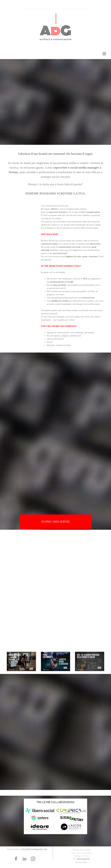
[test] (55, 522)
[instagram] (33, 859)
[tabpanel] (55, 173)
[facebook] (16, 859)
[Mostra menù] (104, 54)
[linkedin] (24, 859)
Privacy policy (81, 862)
